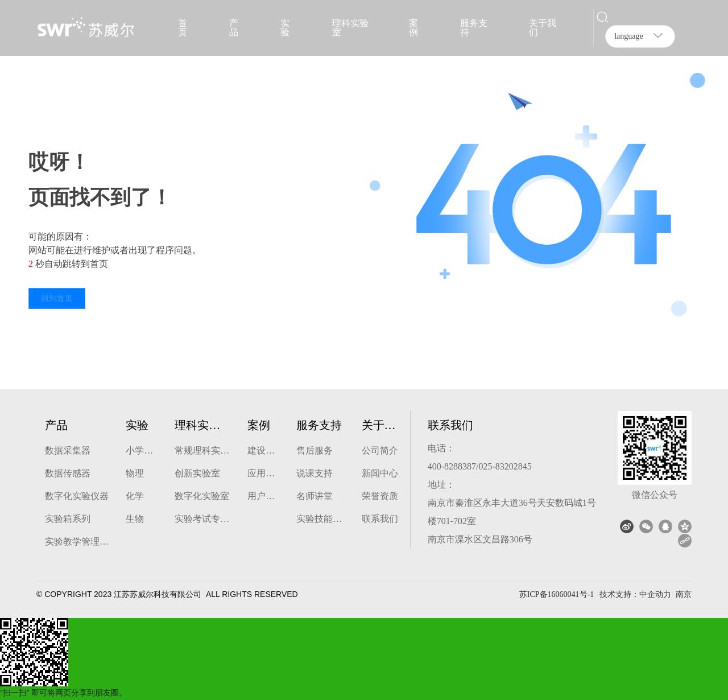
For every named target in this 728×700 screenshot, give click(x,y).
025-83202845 (505, 466)
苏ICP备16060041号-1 (557, 594)
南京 (684, 594)
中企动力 (655, 594)
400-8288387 (452, 466)
